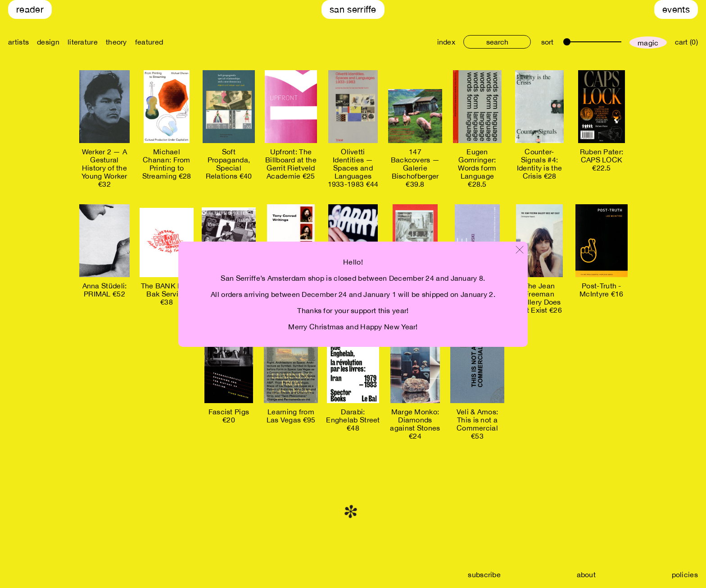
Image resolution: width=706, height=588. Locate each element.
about (586, 575)
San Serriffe (353, 9)
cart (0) (686, 42)
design (48, 42)
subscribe (484, 575)
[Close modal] (520, 250)
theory (116, 42)
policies (685, 575)
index (446, 42)
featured (149, 42)
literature (83, 42)
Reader (30, 9)
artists (18, 42)
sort (547, 42)
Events (676, 9)
